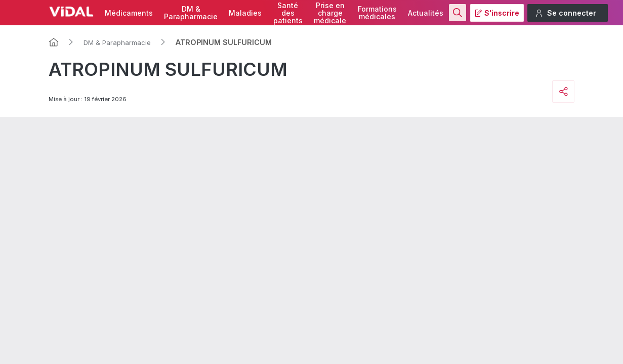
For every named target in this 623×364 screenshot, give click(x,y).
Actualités (426, 13)
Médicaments (129, 13)
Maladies (245, 13)
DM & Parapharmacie (117, 42)
